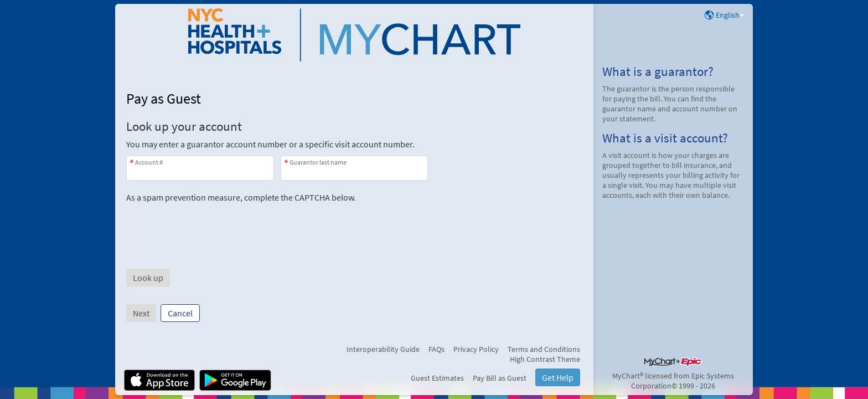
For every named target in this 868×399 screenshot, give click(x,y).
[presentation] (210, 224)
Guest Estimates (437, 378)
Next (141, 313)
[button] (148, 278)
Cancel (180, 313)
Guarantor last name (318, 162)
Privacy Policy (476, 349)
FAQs (436, 349)
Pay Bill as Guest (500, 378)
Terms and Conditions (544, 349)
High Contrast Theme (545, 359)
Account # (149, 162)
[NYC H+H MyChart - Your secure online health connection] (354, 35)
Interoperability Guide (383, 349)
